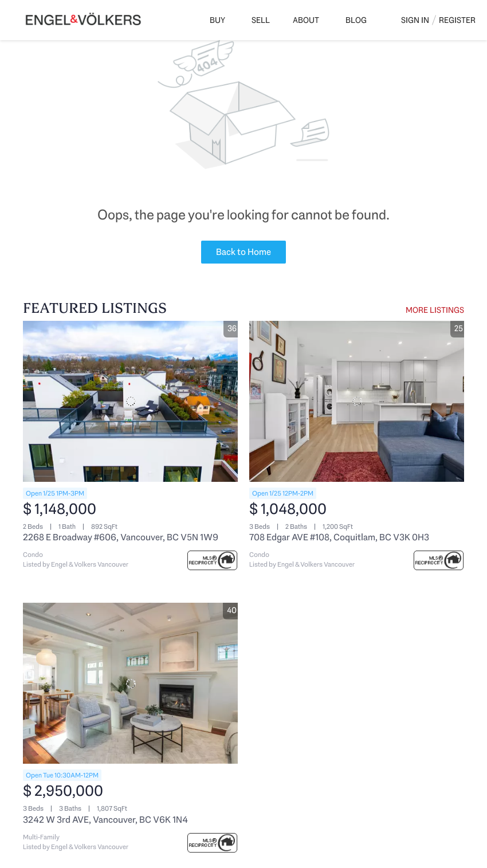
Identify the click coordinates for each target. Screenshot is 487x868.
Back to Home (244, 252)
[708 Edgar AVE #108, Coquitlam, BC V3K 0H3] (357, 401)
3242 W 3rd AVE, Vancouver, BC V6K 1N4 (105, 820)
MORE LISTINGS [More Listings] (435, 310)
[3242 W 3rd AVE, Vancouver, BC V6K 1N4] (130, 683)
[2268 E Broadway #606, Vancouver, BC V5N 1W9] (130, 401)
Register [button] (457, 20)
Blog (356, 20)
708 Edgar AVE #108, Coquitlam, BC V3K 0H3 (339, 537)
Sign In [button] (415, 20)
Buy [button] (217, 20)
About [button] (306, 20)
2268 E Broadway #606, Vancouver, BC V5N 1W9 (121, 537)
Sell (261, 20)
